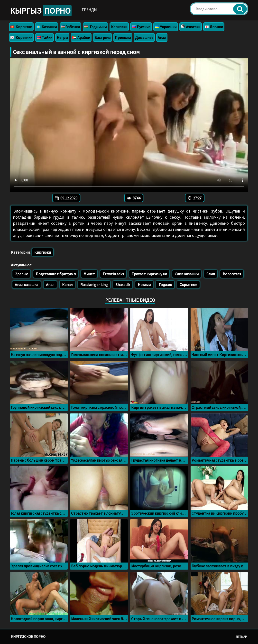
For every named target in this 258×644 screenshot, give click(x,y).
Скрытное (188, 285)
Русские (141, 27)
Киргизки (21, 27)
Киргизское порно (28, 637)
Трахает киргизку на (149, 274)
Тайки (45, 37)
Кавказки (119, 27)
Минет (89, 274)
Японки (214, 27)
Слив (211, 274)
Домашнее (144, 37)
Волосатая (232, 274)
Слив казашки (187, 274)
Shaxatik (123, 285)
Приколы (123, 37)
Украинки (166, 27)
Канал (67, 285)
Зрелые (21, 274)
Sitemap (241, 637)
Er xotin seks (113, 274)
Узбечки (70, 27)
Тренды (89, 9)
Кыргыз (41, 11)
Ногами (144, 285)
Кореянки (21, 37)
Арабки (81, 37)
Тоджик (165, 285)
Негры (62, 37)
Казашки (47, 27)
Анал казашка (27, 285)
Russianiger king (94, 285)
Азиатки (191, 27)
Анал (162, 37)
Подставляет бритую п (56, 274)
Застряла (102, 37)
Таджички (95, 27)
